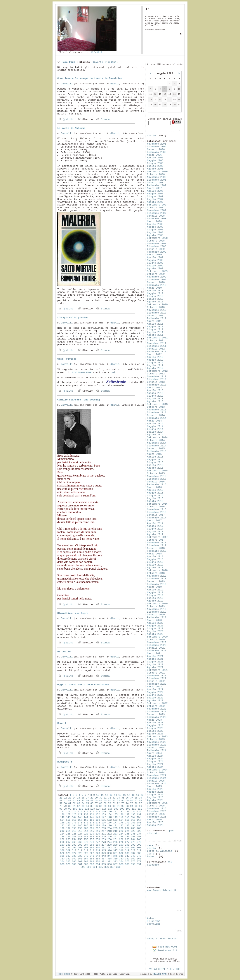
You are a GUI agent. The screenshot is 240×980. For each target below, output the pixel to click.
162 (109, 820)
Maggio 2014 (155, 426)
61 (70, 803)
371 (104, 862)
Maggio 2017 (155, 526)
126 (62, 814)
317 (115, 850)
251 (139, 837)
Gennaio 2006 (156, 149)
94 (132, 806)
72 (118, 803)
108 (122, 809)
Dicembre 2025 (157, 811)
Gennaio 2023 (156, 714)
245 (104, 837)
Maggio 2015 (155, 460)
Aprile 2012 (155, 357)
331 (115, 853)
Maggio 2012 (155, 360)
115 (80, 812)
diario (115, 84)
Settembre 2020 (157, 637)
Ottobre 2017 (156, 540)
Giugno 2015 (155, 462)
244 (98, 837)
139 (139, 814)
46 (87, 801)
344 (109, 856)
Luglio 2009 (155, 266)
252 (62, 839)
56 (132, 801)
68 (101, 803)
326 (86, 853)
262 (121, 839)
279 (139, 842)
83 (83, 806)
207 (127, 828)
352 (74, 859)
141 (68, 817)
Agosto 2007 (155, 202)
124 (133, 812)
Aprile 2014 (155, 424)
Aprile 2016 (155, 490)
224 (62, 834)
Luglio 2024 (155, 764)
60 (65, 803)
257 (92, 839)
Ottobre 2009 (156, 274)
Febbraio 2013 (157, 385)
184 (74, 826)
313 (92, 850)
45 (83, 801)
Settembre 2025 (157, 803)
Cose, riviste (67, 359)
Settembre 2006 (157, 172)
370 (98, 862)
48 (96, 801)
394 (95, 867)
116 (86, 812)
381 (80, 864)
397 (112, 867)
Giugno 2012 (155, 363)
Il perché (154, 921)
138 (133, 814)
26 (83, 798)
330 (109, 853)
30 (101, 798)
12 (107, 795)
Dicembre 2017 (157, 545)
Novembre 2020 (157, 642)
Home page (63, 974)
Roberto (152, 857)
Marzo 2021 (154, 653)
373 (115, 862)
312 (86, 850)
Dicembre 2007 (157, 213)
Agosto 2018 (155, 568)
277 (127, 842)
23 (70, 798)
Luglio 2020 (155, 631)
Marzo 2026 (154, 820)
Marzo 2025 (154, 786)
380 (74, 864)
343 (104, 856)
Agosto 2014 (155, 435)
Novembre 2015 (157, 476)
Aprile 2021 (155, 656)
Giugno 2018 (155, 562)
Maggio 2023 (155, 725)
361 (127, 859)
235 (127, 834)
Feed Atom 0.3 (165, 951)
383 (92, 864)
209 (139, 828)
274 (109, 842)
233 (115, 834)
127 (68, 814)
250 (133, 837)
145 (92, 817)
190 (109, 826)
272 (98, 842)
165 (127, 820)
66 (92, 803)
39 (140, 798)
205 (115, 828)
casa (150, 845)
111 (140, 809)
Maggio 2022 (155, 692)
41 (65, 801)
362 (133, 859)
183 (68, 826)
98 (65, 809)
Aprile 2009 (155, 257)
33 (114, 798)
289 (115, 845)
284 (86, 845)
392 (83, 867)
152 (133, 817)
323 (68, 853)
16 (124, 795)
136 (121, 814)
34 (118, 798)
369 (92, 862)
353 (80, 859)
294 (62, 848)
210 (62, 831)
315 (104, 850)
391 (139, 864)
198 (74, 828)
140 (62, 817)
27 (87, 798)
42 (70, 801)
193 (127, 826)
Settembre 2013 (157, 404)
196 (62, 828)
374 (121, 862)
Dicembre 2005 (157, 147)
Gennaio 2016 (156, 482)
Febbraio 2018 (157, 551)
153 (139, 817)
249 (127, 837)
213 (80, 831)
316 (109, 850)
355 (92, 859)
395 (101, 867)
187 (92, 826)
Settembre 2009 (157, 271)
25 (79, 798)
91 (118, 806)
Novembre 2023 (157, 742)
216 (98, 831)
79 (65, 806)
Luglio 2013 (155, 399)
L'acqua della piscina (73, 318)
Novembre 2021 (157, 676)
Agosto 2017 (155, 534)
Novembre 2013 (157, 410)
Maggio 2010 (155, 293)
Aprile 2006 (155, 158)
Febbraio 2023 (157, 717)
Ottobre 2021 (156, 673)
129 (80, 814)
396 (107, 867)
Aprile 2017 (155, 523)
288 (109, 845)
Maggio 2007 (155, 194)
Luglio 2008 (155, 233)
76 (136, 803)
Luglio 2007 (155, 199)
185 (80, 826)
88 (105, 806)
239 (68, 837)
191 (115, 826)
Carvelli (96, 52)
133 (104, 814)
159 (92, 820)
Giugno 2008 (155, 230)
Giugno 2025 (155, 795)
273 (104, 842)
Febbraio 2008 (157, 219)
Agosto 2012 (155, 368)
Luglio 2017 (155, 532)
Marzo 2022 (154, 687)
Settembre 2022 (157, 703)
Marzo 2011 (154, 321)
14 (115, 795)
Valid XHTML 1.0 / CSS (165, 969)
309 (68, 850)
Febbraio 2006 (157, 152)
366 (74, 862)
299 (92, 848)
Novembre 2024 (157, 775)
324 (74, 853)
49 (101, 801)
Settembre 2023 (157, 737)
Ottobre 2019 (156, 606)
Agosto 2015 (155, 468)
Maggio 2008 (155, 227)
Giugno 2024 (155, 761)
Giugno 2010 (155, 296)
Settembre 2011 (157, 338)
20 (142, 795)
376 (133, 862)
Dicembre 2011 (157, 346)
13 (111, 795)
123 (127, 812)
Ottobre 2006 (156, 174)
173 (92, 823)
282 (74, 845)
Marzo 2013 (154, 388)
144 (86, 817)
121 (115, 812)
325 (80, 853)
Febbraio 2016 (157, 485)
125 (139, 812)
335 (139, 853)
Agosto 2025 (155, 800)
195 (139, 826)
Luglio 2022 (155, 698)
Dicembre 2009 (157, 280)
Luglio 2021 (155, 665)
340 (86, 856)
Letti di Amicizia (160, 851)
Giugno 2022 (155, 695)
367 (80, 862)
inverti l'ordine (105, 62)
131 (92, 814)
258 (98, 839)
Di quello (64, 652)
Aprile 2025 (155, 789)
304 (121, 848)
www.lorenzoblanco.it (162, 890)
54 (123, 801)
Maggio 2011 (155, 327)
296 (74, 848)
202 (98, 828)
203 (104, 828)
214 (86, 831)
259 (104, 839)
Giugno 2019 (155, 595)
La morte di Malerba (71, 128)
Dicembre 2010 (157, 313)
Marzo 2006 (154, 155)
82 (79, 806)
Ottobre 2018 (156, 573)
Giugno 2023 (155, 728)
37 (132, 798)
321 (139, 850)
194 (133, 826)
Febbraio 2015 (157, 451)
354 (86, 859)
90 (114, 806)
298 (86, 848)
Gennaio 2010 (156, 282)
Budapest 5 (65, 762)
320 (133, 850)
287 (104, 845)
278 (133, 842)
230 (98, 834)
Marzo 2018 (154, 554)
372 (109, 862)
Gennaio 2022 (156, 681)
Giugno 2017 (155, 529)
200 (86, 828)
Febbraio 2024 (157, 750)
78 (61, 806)
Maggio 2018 (155, 559)
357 (104, 859)
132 (98, 814)
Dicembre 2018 (157, 579)
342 (98, 856)
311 (80, 850)
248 (121, 837)
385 (104, 864)
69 (105, 803)
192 (121, 826)
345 (115, 856)
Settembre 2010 (157, 305)
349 (139, 856)
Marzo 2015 (154, 454)
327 (92, 853)
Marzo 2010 (154, 288)
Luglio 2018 (155, 565)
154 (62, 820)
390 (133, 864)
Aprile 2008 (155, 224)
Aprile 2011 (155, 324)
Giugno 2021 (155, 662)
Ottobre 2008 (156, 241)
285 (92, 845)
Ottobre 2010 (156, 307)
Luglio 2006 (155, 166)
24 (74, 798)
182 (62, 826)
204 (109, 828)
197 (68, 828)
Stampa (103, 119)
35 (123, 798)
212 (74, 831)
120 (109, 812)
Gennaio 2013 (156, 382)
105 (104, 809)
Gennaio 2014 (156, 415)
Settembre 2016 (157, 504)
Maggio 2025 (155, 792)
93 (127, 806)
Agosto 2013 (155, 401)
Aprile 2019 (155, 590)
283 (80, 845)
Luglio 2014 (155, 432)
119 (104, 812)
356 (98, 859)
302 (109, 848)
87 (101, 806)
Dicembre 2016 (157, 512)
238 (62, 837)
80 (70, 806)
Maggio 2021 (155, 659)
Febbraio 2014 (157, 418)
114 (74, 812)
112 (62, 812)
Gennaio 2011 (156, 316)
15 (120, 795)
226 (74, 834)
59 (61, 803)
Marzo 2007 (154, 188)
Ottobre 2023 (156, 739)
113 (68, 812)
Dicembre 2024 (157, 778)
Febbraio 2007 (157, 185)
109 (128, 809)
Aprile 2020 (155, 623)
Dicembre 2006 (157, 180)
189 (104, 826)
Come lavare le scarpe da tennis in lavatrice (90, 78)
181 (139, 823)
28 (92, 798)
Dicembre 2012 (157, 379)
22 (65, 798)
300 (98, 848)
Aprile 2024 (155, 756)
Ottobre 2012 (156, 374)
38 (136, 798)
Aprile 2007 (155, 191)
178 (121, 823)
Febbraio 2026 (157, 817)
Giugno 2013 (155, 396)
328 (98, 853)
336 (62, 856)
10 (98, 795)
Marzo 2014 (154, 421)
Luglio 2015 (155, 465)
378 (62, 864)
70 (109, 803)
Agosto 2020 (155, 634)
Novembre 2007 (157, 210)
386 (109, 864)
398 (118, 867)
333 (127, 853)
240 (74, 837)
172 (86, 823)
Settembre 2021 (157, 670)
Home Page (68, 62)
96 (140, 806)
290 (121, 845)
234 (121, 834)
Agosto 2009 (155, 269)
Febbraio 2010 (157, 285)
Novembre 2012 (157, 377)
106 (110, 809)
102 (87, 809)
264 (133, 839)
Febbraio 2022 (157, 684)
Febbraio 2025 (157, 784)
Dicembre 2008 (157, 246)
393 (89, 867)
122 (121, 812)
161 (104, 820)
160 (98, 820)
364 (62, 862)
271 (92, 842)
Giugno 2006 (155, 163)
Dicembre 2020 (157, 645)
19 (138, 795)
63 (79, 803)
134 (109, 814)
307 (139, 848)
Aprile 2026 (155, 822)
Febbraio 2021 (157, 651)
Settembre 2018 (157, 570)
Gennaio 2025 (156, 781)
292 (133, 845)
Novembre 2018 (157, 576)
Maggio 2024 (155, 759)
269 (80, 842)
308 (62, 850)
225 (68, 834)
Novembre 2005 (157, 144)
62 (74, 803)
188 (98, 826)
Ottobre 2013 (156, 407)
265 (139, 839)
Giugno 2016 (155, 496)
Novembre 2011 (157, 343)
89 (109, 806)
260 (109, 839)
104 (98, 809)
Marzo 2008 (154, 221)
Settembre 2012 (157, 371)
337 (68, 856)
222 (133, 831)
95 (136, 806)
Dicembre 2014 (157, 446)
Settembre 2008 (157, 238)
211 (68, 831)
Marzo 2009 (154, 255)
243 (92, 837)
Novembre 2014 (157, 443)
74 (127, 803)
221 (127, 831)
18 (133, 795)
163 (115, 820)
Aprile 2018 (155, 557)
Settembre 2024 (157, 770)
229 (92, 834)
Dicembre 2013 (157, 413)
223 (139, 831)
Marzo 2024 (154, 753)
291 (127, 845)
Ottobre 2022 (156, 706)
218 (109, 831)
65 (87, 803)
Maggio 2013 (155, 393)
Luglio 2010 (155, 299)
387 (115, 864)
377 (139, 862)
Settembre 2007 (157, 205)
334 (133, 853)
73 (123, 803)
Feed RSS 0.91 (165, 947)
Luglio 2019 (155, 598)
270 (86, 842)
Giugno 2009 (155, 263)
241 (80, 837)
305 (127, 848)
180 (133, 823)
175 (104, 823)
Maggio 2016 (155, 493)
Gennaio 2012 (156, 349)
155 (68, 820)
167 (139, 820)
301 (104, 848)
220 (121, 831)
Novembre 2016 (157, 509)
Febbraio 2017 (157, 518)
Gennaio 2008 (156, 216)
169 (68, 823)
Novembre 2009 (157, 277)
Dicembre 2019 (157, 612)
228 (86, 834)
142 (74, 817)
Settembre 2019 (157, 604)
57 (136, 801)
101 (81, 809)
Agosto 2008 (155, 235)
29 (96, 798)
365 (68, 862)
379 (68, 864)
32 (109, 798)
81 (74, 806)
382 (86, 864)
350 (62, 859)
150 (121, 817)
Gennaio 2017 (156, 515)
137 (127, 814)
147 (104, 817)
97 (61, 809)
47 (92, 801)
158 (86, 820)
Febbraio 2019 (157, 584)
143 (80, 817)
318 (121, 850)
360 (121, 859)
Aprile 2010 (155, 291)
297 (80, 848)
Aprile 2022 (155, 689)
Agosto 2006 (155, 169)
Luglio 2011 (155, 332)
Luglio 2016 (155, 498)
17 (129, 795)
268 (74, 842)
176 (109, 823)
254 (74, 839)
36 (127, 798)
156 (74, 820)
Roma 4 (62, 723)
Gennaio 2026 (156, 814)
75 (132, 803)
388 (121, 864)
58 (140, 801)
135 (115, 814)
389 (127, 864)
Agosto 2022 (155, 701)
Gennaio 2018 (156, 548)
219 (115, 831)
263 (127, 839)
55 (127, 801)
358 (109, 859)
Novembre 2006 (157, 177)
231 (104, 834)
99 (70, 809)
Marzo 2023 (154, 720)
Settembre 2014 (157, 437)
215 (92, 831)
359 (115, 859)
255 (80, 839)
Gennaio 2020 (156, 615)
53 (118, 801)
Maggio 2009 (155, 260)
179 (127, 823)
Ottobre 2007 (156, 208)
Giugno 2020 (155, 629)
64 (83, 803)
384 (98, 864)
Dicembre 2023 (157, 745)
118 (98, 812)
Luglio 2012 (155, 365)
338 (74, 856)
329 (104, 853)
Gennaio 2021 (156, 648)
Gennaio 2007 (156, 183)
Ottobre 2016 (156, 507)
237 (139, 834)
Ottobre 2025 (156, 806)
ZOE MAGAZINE (82, 372)
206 (121, 828)
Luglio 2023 (155, 731)
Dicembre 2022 (157, 712)
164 (121, 820)
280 (62, 845)
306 (133, 848)
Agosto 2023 (155, 734)
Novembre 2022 (157, 709)
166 (133, 820)
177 (115, 823)
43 (74, 801)
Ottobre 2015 (156, 473)
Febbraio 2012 (157, 352)
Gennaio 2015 (156, 449)
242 (86, 837)
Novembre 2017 (157, 543)
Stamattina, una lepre (73, 613)
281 (68, 845)
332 (121, 853)
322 (62, 853)
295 (68, 848)
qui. (114, 372)
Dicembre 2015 (157, 479)
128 (74, 814)
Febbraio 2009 (157, 252)
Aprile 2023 (155, 723)
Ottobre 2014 (156, 440)
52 (114, 801)
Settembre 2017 (157, 537)
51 (109, 801)
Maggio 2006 (155, 161)
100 (75, 809)
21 (61, 798)
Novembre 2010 (157, 310)
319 (127, 850)
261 (115, 839)
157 (80, 820)
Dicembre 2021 (157, 678)
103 (93, 809)
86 (96, 806)
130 (86, 814)
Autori (152, 918)
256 (86, 839)
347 (127, 856)
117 (92, 812)
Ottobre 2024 (156, 773)
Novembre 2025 (157, 809)
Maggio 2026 (155, 825)
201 (92, 828)
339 (80, 856)
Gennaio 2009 (156, 249)
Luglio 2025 (155, 797)
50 (105, 801)
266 (62, 842)
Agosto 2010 (155, 302)
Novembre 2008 (157, 244)
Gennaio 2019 (156, 581)
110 (134, 809)
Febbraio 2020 (157, 617)
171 (80, 823)
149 (115, 817)
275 (115, 842)
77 (140, 803)
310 (74, 850)
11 (102, 795)
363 (139, 859)
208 (133, 828)
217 (104, 831)
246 (109, 837)
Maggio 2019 (155, 593)
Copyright (154, 924)
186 (86, 826)
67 (96, 803)
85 (92, 806)
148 (109, 817)
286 (98, 845)
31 (105, 798)
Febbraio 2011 (157, 318)
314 (98, 850)
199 (80, 828)
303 (115, 848)
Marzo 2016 (154, 487)
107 (116, 809)
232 (109, 834)
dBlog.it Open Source (162, 939)
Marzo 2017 (154, 521)
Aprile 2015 (155, 457)
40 (61, 801)
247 (115, 837)
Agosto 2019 (155, 601)
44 (79, 801)
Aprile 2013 (155, 390)
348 (133, 856)
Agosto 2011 (155, 335)
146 (98, 817)
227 (80, 834)
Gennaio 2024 (156, 748)
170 (74, 823)
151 (127, 817)
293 (139, 845)
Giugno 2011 (155, 329)
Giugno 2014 (155, 429)
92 (123, 806)
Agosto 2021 (155, 667)
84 (87, 806)
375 (127, 862)
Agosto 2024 (155, 767)
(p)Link (65, 119)
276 (121, 842)
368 (86, 862)
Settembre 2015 (157, 471)
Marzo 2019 (154, 587)
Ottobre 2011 (156, 341)
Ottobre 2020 (156, 640)
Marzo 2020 (154, 620)
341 (92, 856)
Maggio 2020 (155, 626)
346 (121, 856)
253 (68, 839)
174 (98, 823)
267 (68, 842)
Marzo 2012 (154, 354)
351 (68, 859)
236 (133, 834)
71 (114, 803)
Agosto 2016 (155, 501)
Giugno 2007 (155, 197)
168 (62, 823)
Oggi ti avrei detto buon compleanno (83, 685)
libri (151, 854)
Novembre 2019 (157, 609)
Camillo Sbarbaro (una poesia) (79, 400)
